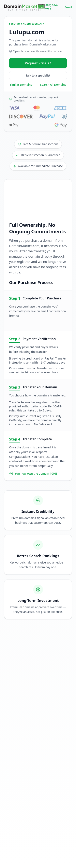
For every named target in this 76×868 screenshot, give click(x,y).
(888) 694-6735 (51, 7)
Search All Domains (53, 85)
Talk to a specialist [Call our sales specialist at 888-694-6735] (38, 75)
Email (68, 7)
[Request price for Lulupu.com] (38, 63)
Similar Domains (21, 85)
